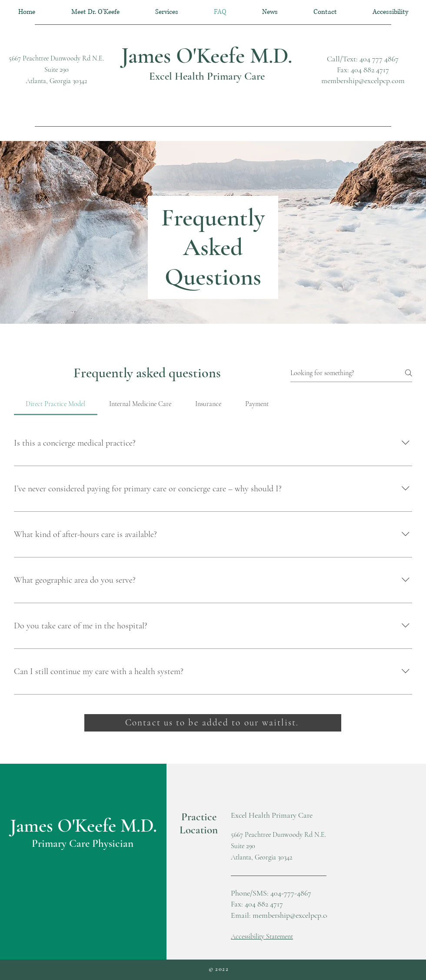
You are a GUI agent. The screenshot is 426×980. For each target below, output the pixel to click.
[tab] (56, 404)
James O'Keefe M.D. (207, 56)
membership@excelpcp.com (363, 81)
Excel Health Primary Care (207, 76)
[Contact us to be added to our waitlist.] (213, 723)
